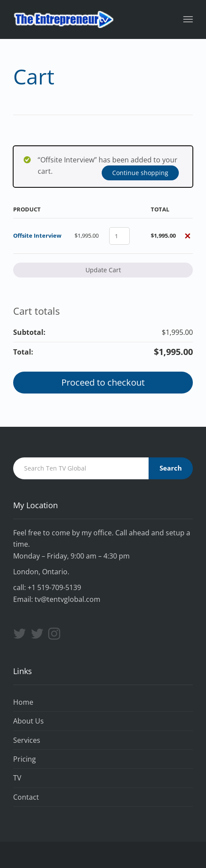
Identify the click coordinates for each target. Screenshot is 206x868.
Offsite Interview (37, 235)
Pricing (25, 759)
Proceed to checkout (103, 382)
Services (27, 740)
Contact (26, 797)
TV (17, 778)
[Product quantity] (119, 236)
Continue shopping (140, 173)
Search (171, 468)
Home (23, 702)
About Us (28, 721)
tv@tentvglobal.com (67, 599)
